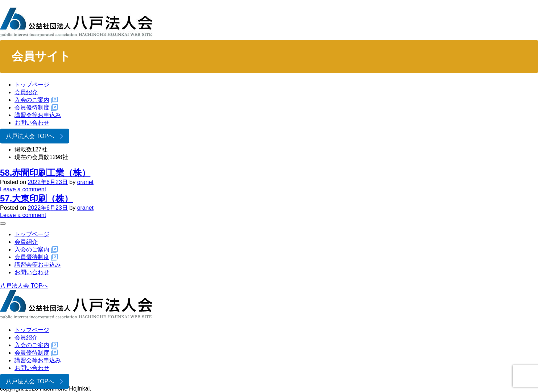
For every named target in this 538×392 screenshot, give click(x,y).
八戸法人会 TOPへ (30, 136)
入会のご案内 (32, 100)
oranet (85, 182)
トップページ (32, 85)
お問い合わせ (32, 123)
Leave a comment (23, 189)
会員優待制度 (32, 107)
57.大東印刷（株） (36, 198)
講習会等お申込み (38, 115)
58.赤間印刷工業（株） (45, 173)
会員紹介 (26, 92)
